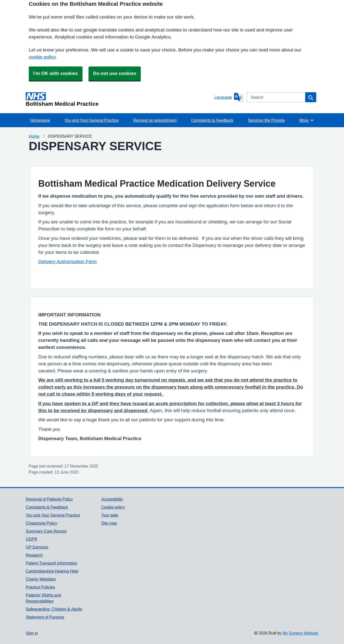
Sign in (32, 633)
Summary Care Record (46, 531)
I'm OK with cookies (56, 73)
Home (34, 136)
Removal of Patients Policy (49, 499)
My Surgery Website (300, 633)
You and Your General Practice (92, 120)
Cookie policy (113, 507)
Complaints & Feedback (212, 120)
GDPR (31, 539)
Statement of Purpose (45, 617)
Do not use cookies (115, 73)
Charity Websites (41, 579)
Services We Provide (266, 120)
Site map (109, 523)
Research (34, 555)
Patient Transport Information (51, 563)
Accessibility (112, 499)
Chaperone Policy (41, 523)
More (307, 120)
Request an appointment (155, 120)
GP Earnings (37, 547)
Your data (110, 515)
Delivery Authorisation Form (67, 262)
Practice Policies (40, 587)
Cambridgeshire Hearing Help (52, 571)
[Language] (228, 97)
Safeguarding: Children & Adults (54, 609)
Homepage (40, 120)
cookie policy (42, 57)
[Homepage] (119, 99)
